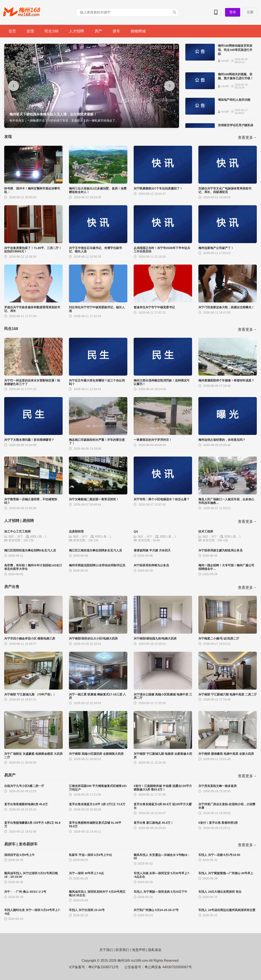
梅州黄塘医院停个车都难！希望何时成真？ (226, 380)
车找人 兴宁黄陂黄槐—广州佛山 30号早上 (226, 873)
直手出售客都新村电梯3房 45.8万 (26, 804)
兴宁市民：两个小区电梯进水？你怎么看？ (162, 499)
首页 (12, 31)
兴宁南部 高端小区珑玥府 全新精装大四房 (96, 754)
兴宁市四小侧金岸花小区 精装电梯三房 (30, 638)
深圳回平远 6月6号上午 (19, 855)
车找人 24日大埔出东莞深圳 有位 (220, 892)
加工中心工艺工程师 (17, 531)
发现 (30, 31)
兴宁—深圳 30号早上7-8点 (86, 873)
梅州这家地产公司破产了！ (216, 248)
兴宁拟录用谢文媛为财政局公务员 (220, 550)
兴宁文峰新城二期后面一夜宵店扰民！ (94, 499)
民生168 (51, 31)
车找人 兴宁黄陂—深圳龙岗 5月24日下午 (160, 892)
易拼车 (10, 844)
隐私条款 (155, 950)
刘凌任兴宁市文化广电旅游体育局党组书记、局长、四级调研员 (225, 190)
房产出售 (12, 587)
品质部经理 (76, 531)
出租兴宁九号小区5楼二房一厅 (24, 786)
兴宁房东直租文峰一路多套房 (217, 786)
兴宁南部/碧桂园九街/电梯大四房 (155, 638)
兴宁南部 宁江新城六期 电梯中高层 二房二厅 (228, 694)
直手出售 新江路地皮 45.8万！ (154, 823)
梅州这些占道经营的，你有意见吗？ (222, 440)
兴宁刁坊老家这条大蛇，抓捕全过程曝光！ (226, 307)
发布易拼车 (28, 844)
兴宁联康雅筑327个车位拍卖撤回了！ (158, 188)
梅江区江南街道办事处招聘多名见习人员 (95, 550)
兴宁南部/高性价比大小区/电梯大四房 (93, 638)
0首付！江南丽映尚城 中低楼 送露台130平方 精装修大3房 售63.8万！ (163, 788)
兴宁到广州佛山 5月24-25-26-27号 (156, 910)
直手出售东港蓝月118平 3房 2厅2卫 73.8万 (97, 804)
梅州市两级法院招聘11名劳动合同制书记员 (97, 565)
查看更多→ (247, 138)
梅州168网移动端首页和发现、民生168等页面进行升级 (235, 50)
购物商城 (138, 31)
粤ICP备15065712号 (104, 967)
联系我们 (122, 950)
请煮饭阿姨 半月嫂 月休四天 (152, 550)
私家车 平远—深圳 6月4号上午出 (90, 855)
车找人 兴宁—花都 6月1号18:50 (219, 855)
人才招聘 (76, 31)
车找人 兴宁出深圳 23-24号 (87, 910)
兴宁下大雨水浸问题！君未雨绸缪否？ (29, 440)
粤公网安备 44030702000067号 (168, 967)
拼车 (116, 31)
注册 (250, 12)
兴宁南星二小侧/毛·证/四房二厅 (219, 638)
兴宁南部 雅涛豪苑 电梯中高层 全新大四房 (226, 754)
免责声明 (139, 950)
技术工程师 (206, 531)
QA (136, 531)
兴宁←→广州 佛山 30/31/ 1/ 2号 (25, 892)
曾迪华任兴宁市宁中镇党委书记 (154, 307)
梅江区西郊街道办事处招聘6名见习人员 (30, 550)
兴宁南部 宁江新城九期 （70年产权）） (30, 694)
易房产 (10, 775)
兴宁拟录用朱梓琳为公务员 (151, 565)
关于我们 (106, 950)
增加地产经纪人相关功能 (234, 100)
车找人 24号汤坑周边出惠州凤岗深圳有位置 (227, 910)
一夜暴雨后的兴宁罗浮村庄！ (153, 440)
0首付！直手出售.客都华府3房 (218, 823)
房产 (98, 31)
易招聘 (28, 521)
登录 (233, 12)
